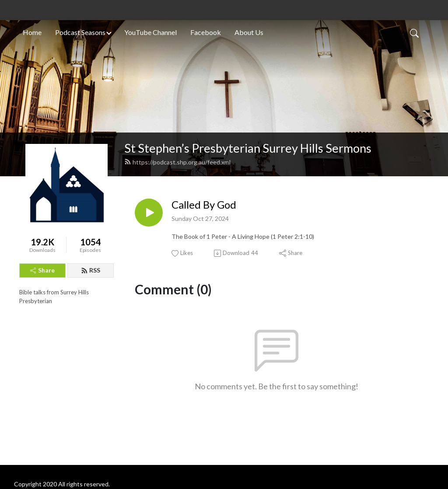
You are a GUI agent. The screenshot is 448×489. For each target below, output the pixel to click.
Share (42, 270)
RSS (91, 270)
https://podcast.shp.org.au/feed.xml (177, 162)
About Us (249, 32)
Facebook (206, 32)
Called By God (204, 205)
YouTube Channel (150, 32)
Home (32, 32)
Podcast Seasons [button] (80, 32)
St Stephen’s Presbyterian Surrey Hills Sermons (248, 148)
